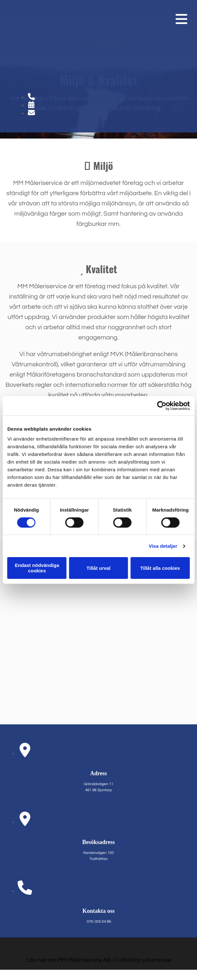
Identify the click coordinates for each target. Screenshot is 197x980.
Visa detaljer (163, 546)
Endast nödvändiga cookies (37, 568)
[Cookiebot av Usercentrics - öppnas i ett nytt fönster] (162, 406)
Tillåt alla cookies (160, 568)
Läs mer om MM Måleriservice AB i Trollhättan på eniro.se (99, 960)
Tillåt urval (98, 568)
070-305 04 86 (99, 922)
